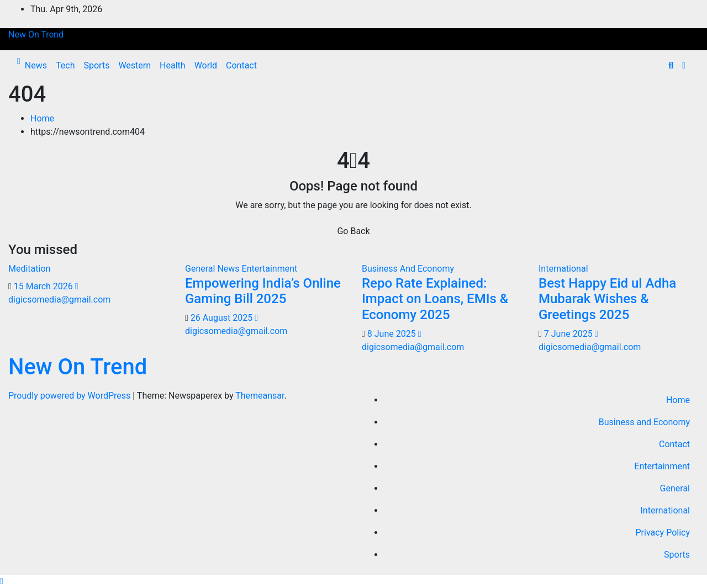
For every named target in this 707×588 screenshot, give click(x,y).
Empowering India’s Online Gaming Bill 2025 (263, 291)
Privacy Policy (663, 533)
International (563, 269)
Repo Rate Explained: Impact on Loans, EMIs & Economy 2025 (435, 299)
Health (173, 65)
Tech (65, 65)
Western (134, 65)
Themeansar (260, 396)
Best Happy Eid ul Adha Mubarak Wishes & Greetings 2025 (607, 299)
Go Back (353, 231)
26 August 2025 (223, 318)
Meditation (29, 269)
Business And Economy (408, 269)
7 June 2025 (569, 334)
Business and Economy (644, 422)
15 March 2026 (44, 286)
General (675, 488)
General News (213, 269)
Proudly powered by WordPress (70, 396)
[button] (671, 65)
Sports (96, 65)
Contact (241, 65)
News (36, 65)
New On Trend (36, 35)
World (206, 65)
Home (42, 118)
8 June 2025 (393, 334)
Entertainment (270, 269)
